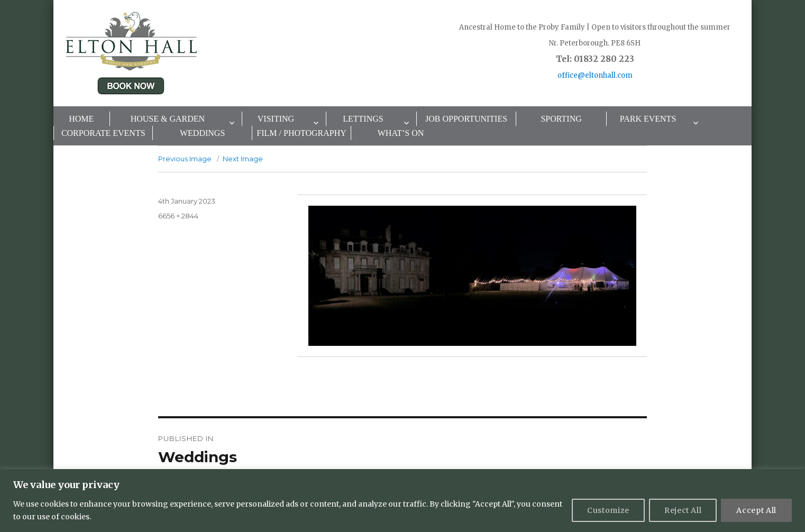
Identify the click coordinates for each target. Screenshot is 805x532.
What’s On (401, 133)
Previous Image (185, 159)
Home (81, 119)
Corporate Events (103, 133)
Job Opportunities (466, 119)
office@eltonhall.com (595, 75)
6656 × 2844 (178, 216)
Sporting (561, 119)
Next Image (243, 159)
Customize (608, 510)
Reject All (683, 510)
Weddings (202, 133)
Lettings (363, 119)
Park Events (648, 119)
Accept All (756, 510)
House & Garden (168, 119)
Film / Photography (301, 133)
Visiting (276, 119)
